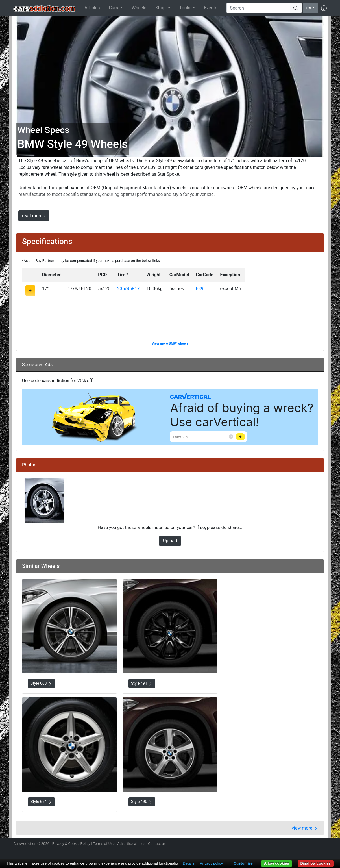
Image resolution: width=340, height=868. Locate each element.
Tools (185, 8)
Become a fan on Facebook (304, 844)
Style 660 (41, 683)
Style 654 (41, 802)
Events (211, 8)
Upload (170, 541)
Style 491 (142, 683)
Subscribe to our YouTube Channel (323, 844)
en (309, 8)
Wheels (139, 8)
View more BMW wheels (170, 343)
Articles (92, 8)
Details (188, 863)
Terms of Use (104, 844)
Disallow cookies (316, 863)
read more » (34, 216)
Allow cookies (277, 863)
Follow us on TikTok (313, 844)
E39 (200, 289)
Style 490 (142, 802)
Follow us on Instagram (284, 844)
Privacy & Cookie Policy (71, 844)
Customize (243, 863)
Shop (161, 8)
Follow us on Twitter (293, 844)
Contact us (157, 844)
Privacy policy (211, 863)
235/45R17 (128, 289)
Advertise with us (131, 844)
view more (305, 828)
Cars (114, 8)
